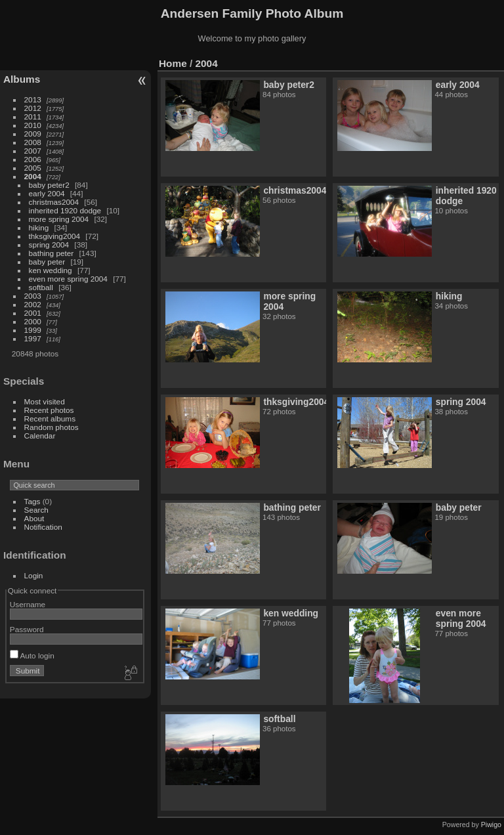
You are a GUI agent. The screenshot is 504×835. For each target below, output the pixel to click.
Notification (43, 527)
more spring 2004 (59, 219)
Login (34, 575)
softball (41, 287)
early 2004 (47, 193)
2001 (33, 313)
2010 (33, 125)
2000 (33, 321)
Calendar (40, 436)
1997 (33, 338)
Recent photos (49, 410)
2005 (33, 168)
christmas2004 (54, 202)
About (34, 518)
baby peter (47, 262)
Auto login (32, 655)
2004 (33, 176)
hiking (39, 227)
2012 (33, 108)
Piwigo (491, 824)
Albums (22, 79)
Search (36, 510)
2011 (33, 117)
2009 (33, 134)
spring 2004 (49, 245)
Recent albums (50, 418)
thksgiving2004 (55, 236)
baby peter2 (49, 185)
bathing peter (52, 253)
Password (27, 629)
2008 (33, 142)
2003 (33, 296)
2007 (33, 151)
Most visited (45, 401)
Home (173, 63)
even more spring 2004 (68, 279)
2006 (33, 159)
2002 (33, 304)
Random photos (52, 427)
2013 (33, 99)
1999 (33, 330)
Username (28, 604)
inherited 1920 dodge (65, 210)
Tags (32, 501)
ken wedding (51, 270)
